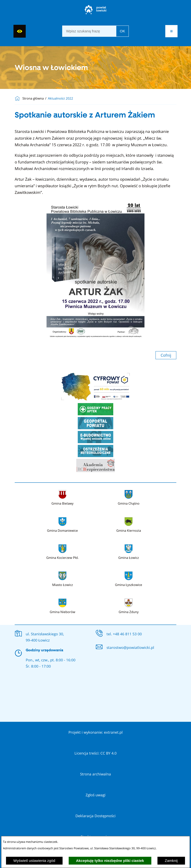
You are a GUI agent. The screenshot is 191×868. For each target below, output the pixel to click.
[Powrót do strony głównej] (19, 99)
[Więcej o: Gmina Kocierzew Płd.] (62, 551)
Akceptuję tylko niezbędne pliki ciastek (110, 861)
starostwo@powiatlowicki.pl (130, 647)
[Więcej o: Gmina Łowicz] (129, 551)
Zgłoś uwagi (96, 795)
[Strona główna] (96, 11)
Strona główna (33, 98)
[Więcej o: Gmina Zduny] (129, 606)
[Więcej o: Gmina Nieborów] (62, 606)
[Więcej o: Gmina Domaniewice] (62, 524)
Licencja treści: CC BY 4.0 (95, 753)
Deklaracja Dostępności (95, 816)
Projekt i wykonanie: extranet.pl (96, 732)
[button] (171, 31)
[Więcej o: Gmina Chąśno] (129, 497)
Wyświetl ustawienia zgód (34, 861)
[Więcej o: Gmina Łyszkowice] (129, 579)
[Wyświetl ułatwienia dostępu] (20, 31)
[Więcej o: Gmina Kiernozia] (129, 524)
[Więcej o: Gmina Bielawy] (62, 497)
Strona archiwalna (95, 774)
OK (122, 31)
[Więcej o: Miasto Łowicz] (63, 579)
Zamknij (171, 861)
